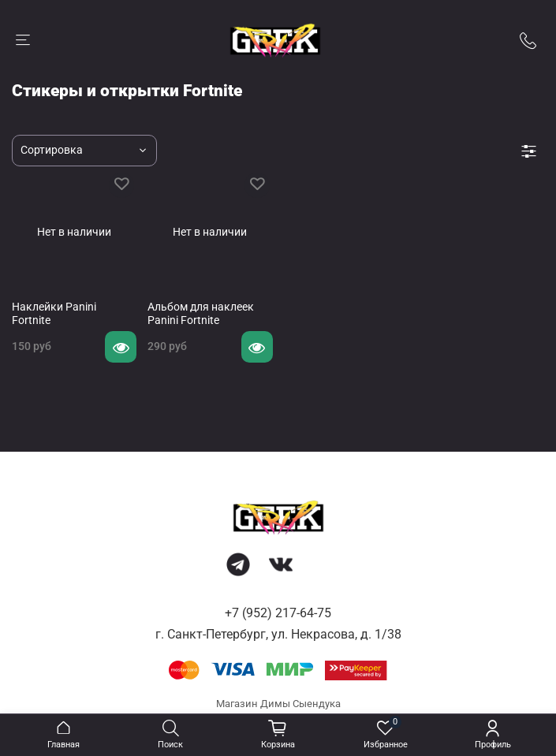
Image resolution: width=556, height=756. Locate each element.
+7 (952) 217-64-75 (278, 613)
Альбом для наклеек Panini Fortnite (201, 314)
